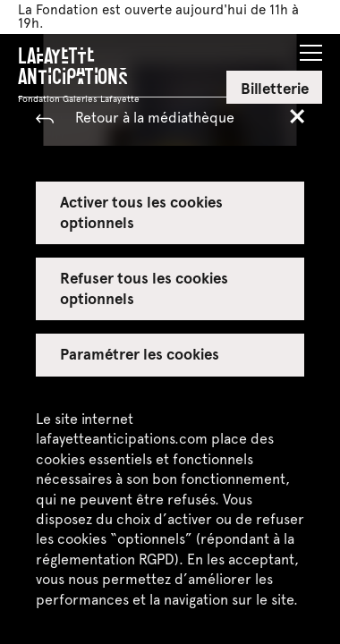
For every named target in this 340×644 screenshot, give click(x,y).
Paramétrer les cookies (140, 353)
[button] (311, 47)
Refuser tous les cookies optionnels (144, 287)
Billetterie (275, 88)
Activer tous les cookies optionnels (142, 211)
